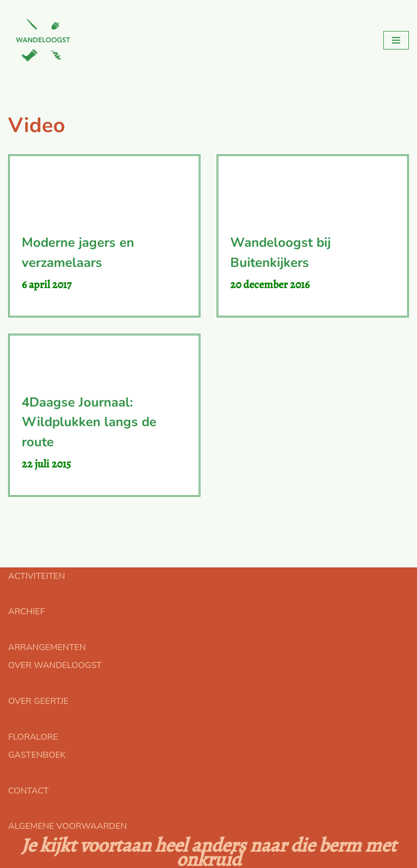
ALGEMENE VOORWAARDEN (68, 826)
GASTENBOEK (37, 755)
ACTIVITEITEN (37, 576)
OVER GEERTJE (38, 701)
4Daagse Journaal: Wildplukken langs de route (89, 422)
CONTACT (29, 791)
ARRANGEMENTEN (47, 647)
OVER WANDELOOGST (55, 665)
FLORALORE (33, 737)
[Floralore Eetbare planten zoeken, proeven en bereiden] (41, 40)
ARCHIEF (26, 611)
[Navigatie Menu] (396, 40)
